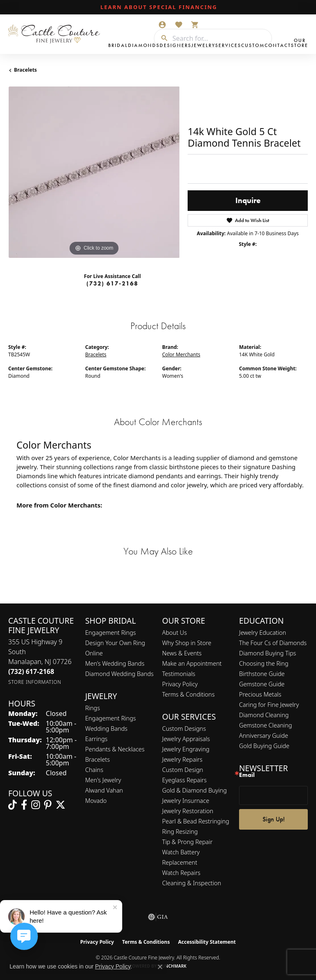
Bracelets (26, 70)
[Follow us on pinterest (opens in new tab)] (48, 805)
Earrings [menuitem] (96, 739)
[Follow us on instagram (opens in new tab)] (36, 805)
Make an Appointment (192, 663)
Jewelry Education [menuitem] (263, 633)
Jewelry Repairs (182, 759)
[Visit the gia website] (158, 917)
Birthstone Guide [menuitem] (262, 674)
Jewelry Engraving (186, 749)
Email (247, 775)
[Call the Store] (31, 671)
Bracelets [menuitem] (98, 759)
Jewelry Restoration (188, 811)
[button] (162, 25)
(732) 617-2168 (112, 283)
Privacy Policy (180, 684)
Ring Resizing (180, 831)
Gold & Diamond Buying (194, 790)
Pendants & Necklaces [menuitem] (115, 749)
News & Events (182, 653)
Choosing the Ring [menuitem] (264, 663)
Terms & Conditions (188, 694)
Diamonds (144, 45)
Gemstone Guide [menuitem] (262, 684)
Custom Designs (184, 729)
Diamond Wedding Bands (119, 674)
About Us (174, 633)
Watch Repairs (181, 873)
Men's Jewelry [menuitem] (103, 780)
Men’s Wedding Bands (115, 663)
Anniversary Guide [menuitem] (264, 736)
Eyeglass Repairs (184, 780)
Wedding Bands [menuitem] (106, 729)
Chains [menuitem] (94, 770)
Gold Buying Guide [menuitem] (264, 746)
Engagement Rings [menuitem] (110, 718)
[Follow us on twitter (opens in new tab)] (60, 805)
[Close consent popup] (160, 967)
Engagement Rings (110, 633)
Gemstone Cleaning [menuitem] (266, 725)
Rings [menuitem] (93, 708)
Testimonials (179, 674)
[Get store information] (35, 682)
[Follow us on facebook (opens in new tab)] (24, 805)
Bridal (118, 45)
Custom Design (183, 770)
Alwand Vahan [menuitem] (104, 790)
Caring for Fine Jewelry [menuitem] (269, 705)
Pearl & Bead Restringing (196, 821)
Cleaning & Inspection (192, 883)
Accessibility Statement (207, 942)
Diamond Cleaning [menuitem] (264, 715)
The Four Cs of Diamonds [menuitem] (273, 643)
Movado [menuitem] (96, 801)
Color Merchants (181, 354)
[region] (94, 172)
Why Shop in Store (187, 643)
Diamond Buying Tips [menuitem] (268, 653)
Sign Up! (274, 819)
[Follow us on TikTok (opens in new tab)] (13, 805)
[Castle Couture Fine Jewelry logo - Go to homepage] (56, 34)
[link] (158, 7)
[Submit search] (161, 38)
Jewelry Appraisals (186, 739)
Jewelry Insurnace (186, 801)
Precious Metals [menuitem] (260, 694)
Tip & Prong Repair (187, 842)
